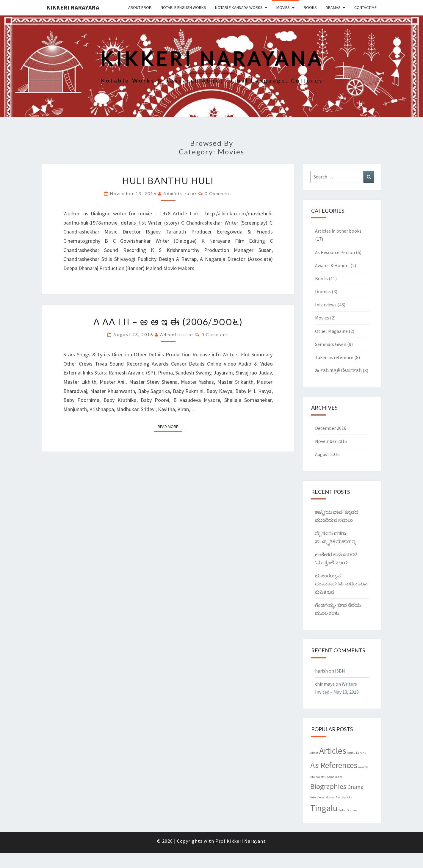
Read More (170, 426)
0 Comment (218, 194)
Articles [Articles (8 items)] (333, 751)
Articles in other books (338, 231)
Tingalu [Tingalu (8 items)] (324, 808)
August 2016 (327, 454)
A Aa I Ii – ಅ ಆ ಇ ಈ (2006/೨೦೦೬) (168, 322)
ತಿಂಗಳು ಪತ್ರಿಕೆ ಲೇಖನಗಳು (338, 370)
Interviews (326, 305)
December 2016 (331, 428)
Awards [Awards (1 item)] (363, 767)
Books (310, 7)
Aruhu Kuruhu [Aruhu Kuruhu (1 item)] (357, 753)
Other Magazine (331, 331)
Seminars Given (331, 344)
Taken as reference (334, 357)
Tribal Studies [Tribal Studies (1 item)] (348, 810)
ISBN (340, 671)
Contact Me (365, 7)
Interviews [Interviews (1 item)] (317, 797)
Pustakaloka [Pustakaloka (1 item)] (344, 797)
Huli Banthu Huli (168, 181)
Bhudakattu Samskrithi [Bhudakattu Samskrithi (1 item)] (326, 777)
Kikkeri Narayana (73, 7)
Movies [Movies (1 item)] (330, 797)
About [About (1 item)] (314, 753)
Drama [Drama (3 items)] (355, 787)
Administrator (180, 194)
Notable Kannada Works (239, 7)
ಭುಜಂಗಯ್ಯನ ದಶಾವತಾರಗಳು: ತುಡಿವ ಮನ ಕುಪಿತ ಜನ (341, 584)
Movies (283, 7)
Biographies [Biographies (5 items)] (328, 786)
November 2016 (331, 441)
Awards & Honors (332, 265)
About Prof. (140, 7)
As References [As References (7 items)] (334, 765)
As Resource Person (335, 252)
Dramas (333, 7)
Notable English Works (183, 7)
